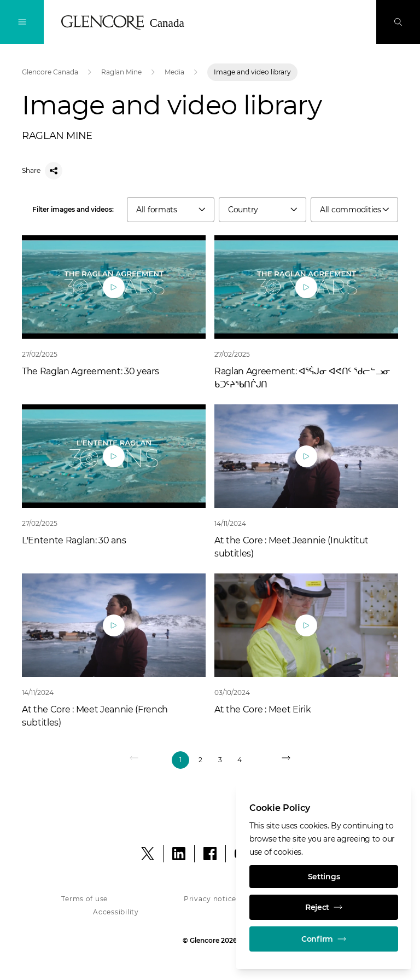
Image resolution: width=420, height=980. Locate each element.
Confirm (324, 939)
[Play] (114, 287)
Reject (324, 907)
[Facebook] (210, 854)
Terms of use (84, 899)
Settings (324, 877)
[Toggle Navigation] (22, 22)
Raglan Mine (121, 72)
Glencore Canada (50, 72)
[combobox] (171, 210)
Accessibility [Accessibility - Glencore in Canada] (116, 912)
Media (174, 72)
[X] (148, 854)
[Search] (398, 22)
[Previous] (135, 760)
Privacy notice (210, 899)
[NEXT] (285, 760)
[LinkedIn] (179, 854)
